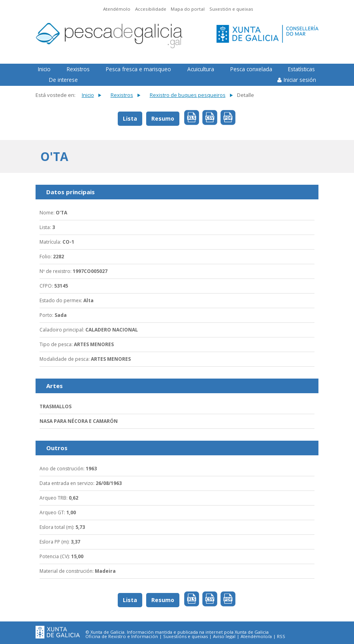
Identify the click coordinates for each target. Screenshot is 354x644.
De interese (63, 80)
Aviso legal (224, 636)
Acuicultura (201, 69)
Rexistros (78, 69)
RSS (281, 636)
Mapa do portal (188, 9)
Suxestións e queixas (185, 636)
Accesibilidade (151, 9)
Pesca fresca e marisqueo (138, 69)
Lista (130, 118)
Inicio (44, 69)
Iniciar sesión (300, 80)
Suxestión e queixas (231, 9)
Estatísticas (301, 69)
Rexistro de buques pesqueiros (188, 95)
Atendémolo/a (256, 636)
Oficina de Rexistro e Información (122, 636)
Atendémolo (117, 9)
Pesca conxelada (251, 69)
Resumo (163, 118)
